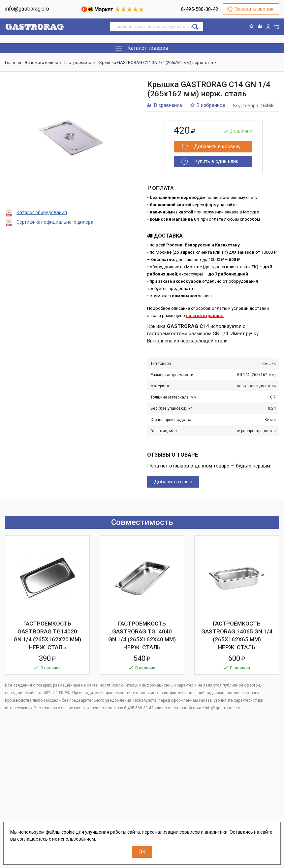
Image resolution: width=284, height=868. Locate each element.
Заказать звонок (254, 9)
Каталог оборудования (42, 212)
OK (142, 852)
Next (274, 522)
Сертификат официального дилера (55, 222)
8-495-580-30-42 (200, 9)
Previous (263, 522)
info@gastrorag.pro (27, 9)
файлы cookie (60, 832)
